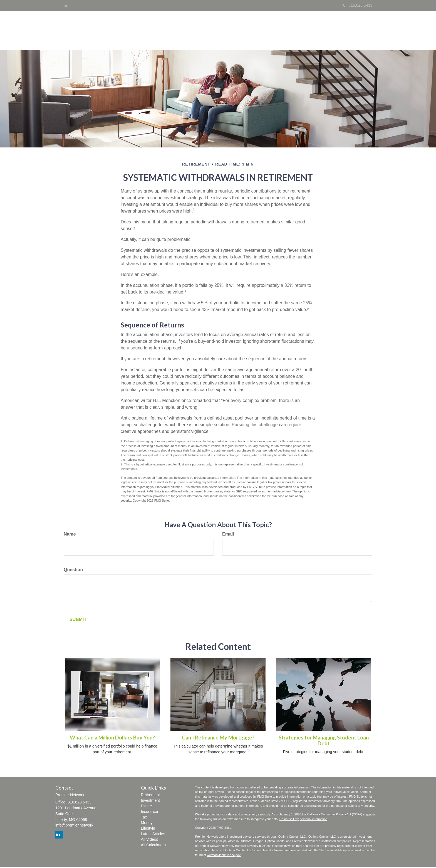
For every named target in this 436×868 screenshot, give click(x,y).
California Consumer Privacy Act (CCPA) (335, 815)
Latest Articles (153, 835)
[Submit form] (78, 621)
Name (70, 535)
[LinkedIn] (65, 5)
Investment (150, 802)
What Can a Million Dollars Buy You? (112, 739)
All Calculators (153, 846)
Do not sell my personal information (303, 820)
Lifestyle (148, 829)
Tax (144, 818)
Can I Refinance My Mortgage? (218, 739)
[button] (239, 31)
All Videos (150, 840)
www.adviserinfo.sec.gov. (224, 856)
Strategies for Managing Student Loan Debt (324, 742)
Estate (147, 807)
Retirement (150, 796)
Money (147, 824)
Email (228, 535)
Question (73, 571)
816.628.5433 (357, 5)
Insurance (149, 813)
